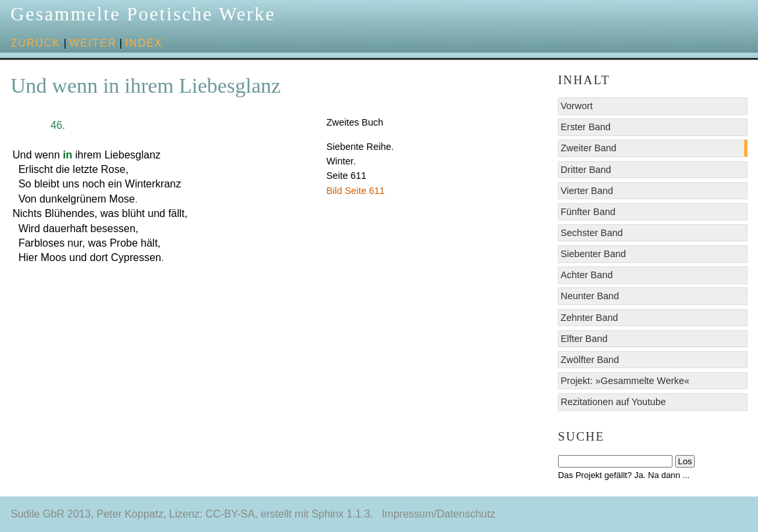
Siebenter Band (593, 254)
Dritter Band (586, 170)
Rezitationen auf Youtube (613, 402)
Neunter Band (590, 296)
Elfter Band (584, 339)
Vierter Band (587, 191)
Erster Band (586, 127)
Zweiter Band (589, 148)
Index (144, 43)
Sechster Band (592, 233)
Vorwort (577, 106)
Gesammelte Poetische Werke (143, 14)
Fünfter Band (588, 212)
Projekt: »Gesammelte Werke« (625, 381)
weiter (93, 43)
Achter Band (587, 275)
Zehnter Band (589, 318)
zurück (36, 43)
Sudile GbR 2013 (51, 514)
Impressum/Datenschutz (439, 514)
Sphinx (327, 514)
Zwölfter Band (590, 360)
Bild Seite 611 (356, 191)
